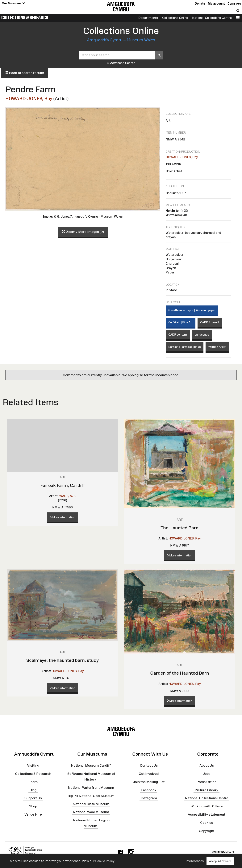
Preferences (195, 861)
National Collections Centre (212, 18)
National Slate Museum (91, 804)
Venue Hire (33, 814)
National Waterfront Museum (91, 788)
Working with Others (207, 806)
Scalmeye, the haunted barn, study (63, 660)
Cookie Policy (105, 861)
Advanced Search (121, 63)
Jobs (207, 774)
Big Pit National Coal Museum (91, 796)
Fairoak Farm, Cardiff (63, 485)
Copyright (207, 831)
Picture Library (207, 790)
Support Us (33, 798)
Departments (148, 18)
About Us (207, 765)
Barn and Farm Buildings (185, 347)
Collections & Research (25, 18)
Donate (200, 3)
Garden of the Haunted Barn (180, 673)
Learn (33, 782)
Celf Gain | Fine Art (181, 322)
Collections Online (175, 18)
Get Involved (149, 774)
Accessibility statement (207, 814)
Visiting (33, 765)
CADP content (178, 335)
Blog (33, 790)
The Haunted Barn (179, 528)
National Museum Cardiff (91, 765)
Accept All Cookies (220, 861)
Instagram (149, 798)
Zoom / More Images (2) (83, 232)
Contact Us (149, 765)
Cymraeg (234, 3)
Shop (33, 806)
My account (216, 3)
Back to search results (25, 73)
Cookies (207, 823)
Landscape (202, 335)
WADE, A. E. (68, 496)
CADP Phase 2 (210, 322)
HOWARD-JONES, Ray (29, 98)
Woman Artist (217, 347)
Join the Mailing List (149, 782)
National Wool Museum (91, 812)
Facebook (149, 790)
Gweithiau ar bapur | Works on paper (192, 310)
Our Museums (13, 3)
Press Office (207, 782)
